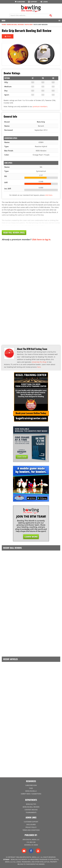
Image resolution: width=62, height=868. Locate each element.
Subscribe (20, 2)
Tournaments (31, 812)
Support (32, 2)
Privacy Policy (31, 827)
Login (44, 2)
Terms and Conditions (31, 830)
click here (49, 195)
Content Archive (31, 810)
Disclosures (31, 824)
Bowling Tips (31, 804)
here (39, 367)
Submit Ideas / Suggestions (31, 794)
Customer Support (31, 822)
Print (8, 36)
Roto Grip (29, 25)
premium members (40, 106)
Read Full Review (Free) (14, 233)
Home (4, 25)
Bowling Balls (31, 791)
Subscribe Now (31, 785)
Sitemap (6, 859)
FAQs (31, 788)
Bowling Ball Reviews (15, 25)
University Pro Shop (39, 362)
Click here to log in (41, 239)
